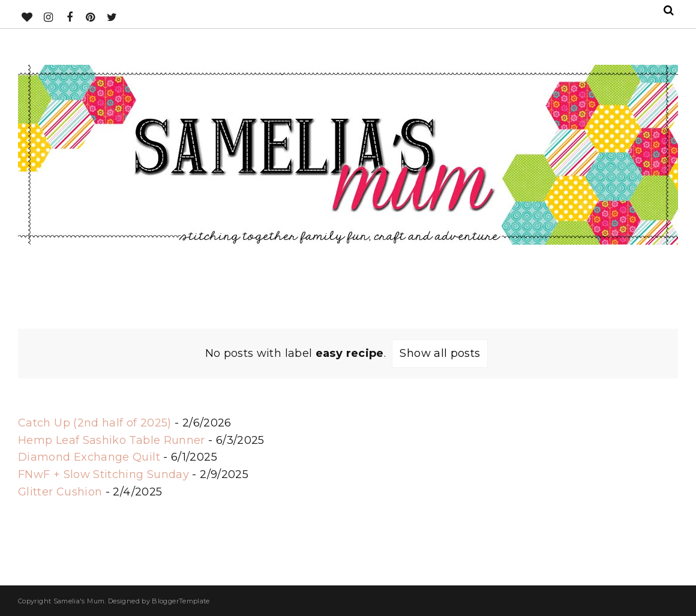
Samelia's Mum (79, 601)
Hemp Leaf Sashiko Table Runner (112, 440)
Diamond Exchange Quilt (89, 457)
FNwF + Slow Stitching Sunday (103, 474)
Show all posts (440, 353)
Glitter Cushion (60, 492)
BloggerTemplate (181, 601)
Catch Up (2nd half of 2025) (95, 423)
